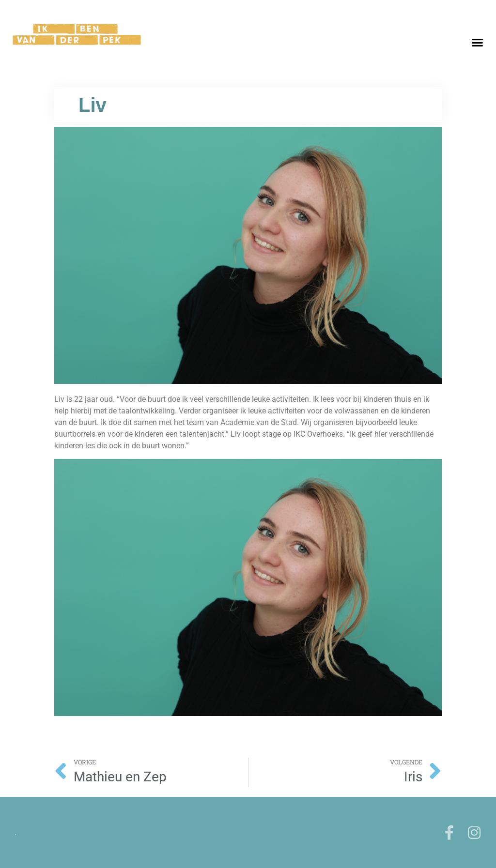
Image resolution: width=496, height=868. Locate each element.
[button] (477, 43)
